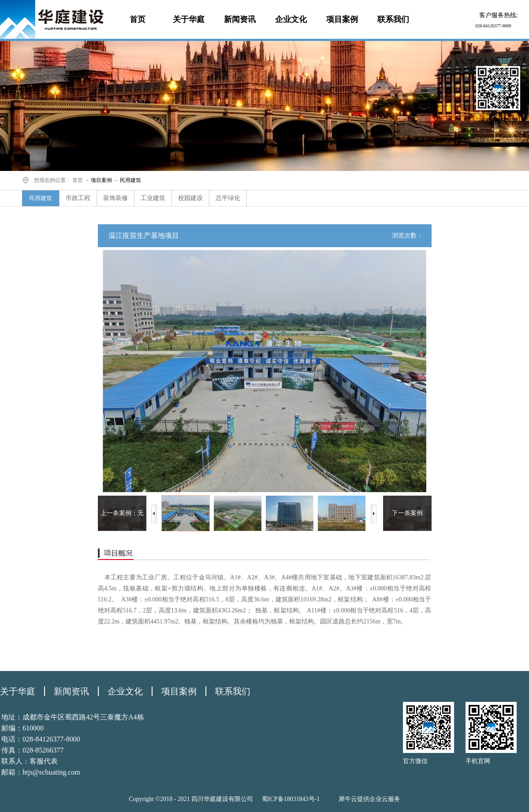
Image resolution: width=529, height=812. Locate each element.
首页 (138, 19)
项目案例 (101, 180)
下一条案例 (407, 513)
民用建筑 (130, 180)
